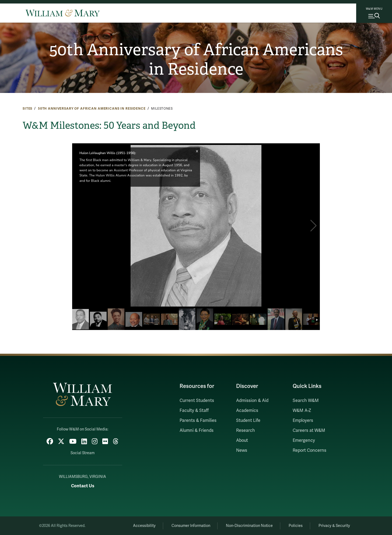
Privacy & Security (334, 526)
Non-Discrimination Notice (249, 526)
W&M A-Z (302, 411)
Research (246, 430)
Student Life (248, 421)
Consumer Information (191, 526)
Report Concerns (309, 450)
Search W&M (306, 401)
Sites (27, 109)
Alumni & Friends (197, 430)
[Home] (63, 13)
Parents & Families (198, 421)
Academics (247, 411)
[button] (314, 226)
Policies (296, 526)
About (242, 440)
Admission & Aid (252, 401)
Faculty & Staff (194, 411)
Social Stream (83, 453)
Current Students (197, 401)
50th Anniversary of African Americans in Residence (196, 60)
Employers (303, 421)
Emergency (304, 440)
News (242, 450)
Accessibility (144, 526)
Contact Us (83, 486)
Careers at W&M (309, 430)
